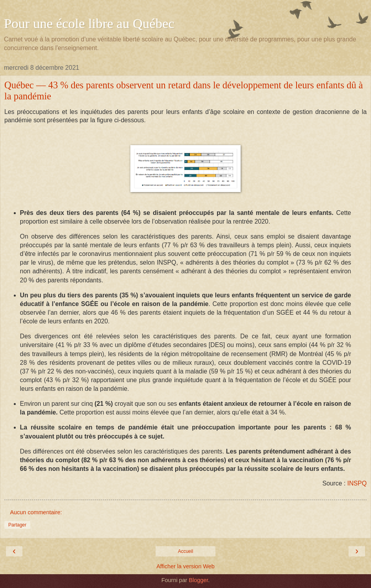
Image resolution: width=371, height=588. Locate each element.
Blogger (198, 580)
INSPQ (357, 483)
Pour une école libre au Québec (89, 23)
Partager (17, 525)
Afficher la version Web (185, 566)
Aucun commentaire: (36, 512)
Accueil (186, 551)
